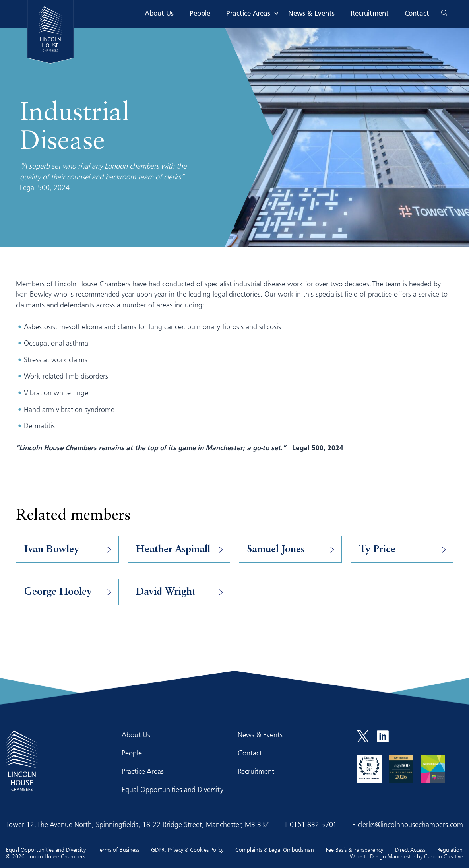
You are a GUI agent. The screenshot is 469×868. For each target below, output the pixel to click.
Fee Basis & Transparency (355, 850)
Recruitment (370, 14)
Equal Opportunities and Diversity (172, 789)
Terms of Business (118, 850)
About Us (159, 14)
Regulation (450, 850)
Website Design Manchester (383, 856)
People (200, 14)
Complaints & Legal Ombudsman (275, 850)
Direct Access (410, 850)
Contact (417, 14)
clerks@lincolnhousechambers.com (410, 824)
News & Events (311, 14)
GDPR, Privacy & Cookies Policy (187, 850)
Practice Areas (248, 14)
